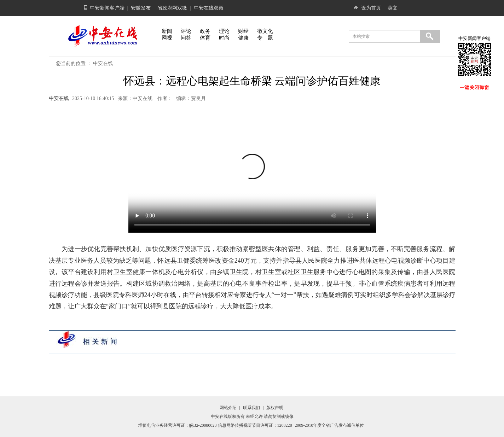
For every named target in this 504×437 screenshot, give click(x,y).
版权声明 (275, 408)
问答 (186, 38)
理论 (224, 31)
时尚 (224, 38)
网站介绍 (228, 408)
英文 (393, 8)
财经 (243, 31)
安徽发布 (141, 8)
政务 (205, 31)
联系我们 (251, 408)
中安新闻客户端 (107, 8)
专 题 (265, 38)
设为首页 (371, 8)
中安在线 (103, 63)
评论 (186, 31)
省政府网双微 (172, 8)
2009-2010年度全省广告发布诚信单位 (330, 425)
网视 (167, 38)
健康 (243, 38)
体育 (205, 38)
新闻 (167, 31)
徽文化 (265, 31)
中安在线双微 (209, 8)
